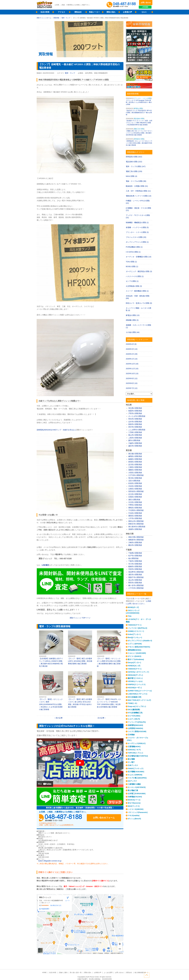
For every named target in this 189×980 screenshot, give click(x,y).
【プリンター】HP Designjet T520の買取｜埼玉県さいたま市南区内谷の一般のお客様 (139, 102)
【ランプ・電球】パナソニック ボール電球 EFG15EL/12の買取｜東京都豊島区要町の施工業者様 (109, 649)
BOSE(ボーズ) (133, 607)
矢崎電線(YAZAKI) (135, 797)
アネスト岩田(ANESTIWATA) (139, 647)
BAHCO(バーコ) (134, 800)
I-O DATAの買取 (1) (133, 252)
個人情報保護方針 (139, 973)
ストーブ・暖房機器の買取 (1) (137, 291)
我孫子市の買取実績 (136, 577)
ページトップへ (150, 975)
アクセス (61, 12)
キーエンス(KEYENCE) (137, 787)
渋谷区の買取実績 (135, 486)
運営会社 (128, 973)
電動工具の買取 (139, 129)
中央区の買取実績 (135, 513)
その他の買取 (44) (133, 332)
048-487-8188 (62, 818)
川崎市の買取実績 (135, 542)
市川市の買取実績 (135, 564)
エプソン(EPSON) (135, 644)
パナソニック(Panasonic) (138, 812)
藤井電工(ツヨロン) (135, 678)
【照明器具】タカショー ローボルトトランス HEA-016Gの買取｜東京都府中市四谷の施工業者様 (139, 143)
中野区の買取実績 (135, 505)
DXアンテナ (132, 781)
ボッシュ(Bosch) (134, 819)
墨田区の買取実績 (135, 516)
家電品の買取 (138, 108)
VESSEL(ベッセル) (135, 681)
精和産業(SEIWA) (135, 650)
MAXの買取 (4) (131, 176)
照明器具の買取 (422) (134, 157)
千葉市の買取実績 (135, 561)
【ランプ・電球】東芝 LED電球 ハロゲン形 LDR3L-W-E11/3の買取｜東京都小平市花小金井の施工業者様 (80, 690)
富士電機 (131, 759)
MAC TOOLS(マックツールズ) (139, 700)
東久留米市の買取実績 (137, 527)
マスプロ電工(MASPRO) (137, 778)
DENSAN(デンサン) (135, 675)
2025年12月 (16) (132, 364)
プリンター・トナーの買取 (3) (137, 232)
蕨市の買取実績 (134, 440)
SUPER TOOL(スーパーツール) (140, 691)
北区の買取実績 (134, 481)
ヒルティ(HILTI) (134, 719)
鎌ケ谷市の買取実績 (136, 585)
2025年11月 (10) (132, 369)
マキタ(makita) (134, 815)
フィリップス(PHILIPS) (137, 722)
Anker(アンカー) (134, 634)
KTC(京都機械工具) (135, 713)
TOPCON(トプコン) (135, 753)
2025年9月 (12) (132, 378)
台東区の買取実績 (135, 489)
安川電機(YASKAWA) (136, 772)
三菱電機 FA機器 (134, 784)
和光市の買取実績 (135, 419)
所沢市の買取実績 (135, 427)
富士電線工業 (133, 790)
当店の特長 (45, 12)
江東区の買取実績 (135, 467)
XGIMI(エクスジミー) (136, 631)
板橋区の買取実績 (135, 459)
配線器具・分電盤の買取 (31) (137, 186)
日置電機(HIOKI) (134, 747)
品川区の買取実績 (135, 465)
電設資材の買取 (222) (134, 162)
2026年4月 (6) (131, 344)
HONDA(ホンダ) (134, 666)
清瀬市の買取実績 (135, 529)
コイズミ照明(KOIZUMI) (137, 731)
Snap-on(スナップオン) (137, 706)
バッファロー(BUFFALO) (137, 628)
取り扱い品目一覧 (76, 973)
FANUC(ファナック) (136, 768)
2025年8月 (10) (132, 383)
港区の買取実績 (134, 500)
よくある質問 (108, 973)
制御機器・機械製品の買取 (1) (137, 222)
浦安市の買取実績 (135, 575)
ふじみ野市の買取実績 (137, 430)
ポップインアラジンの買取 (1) (137, 242)
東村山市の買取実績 (136, 521)
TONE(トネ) (132, 703)
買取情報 (56, 18)
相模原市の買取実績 (136, 540)
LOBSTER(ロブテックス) (138, 694)
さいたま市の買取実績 (137, 416)
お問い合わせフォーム (105, 818)
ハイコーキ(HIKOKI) (136, 809)
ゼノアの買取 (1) (132, 281)
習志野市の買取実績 (136, 572)
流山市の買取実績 (135, 580)
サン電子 (131, 762)
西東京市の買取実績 (136, 524)
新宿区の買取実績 (135, 462)
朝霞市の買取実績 (135, 411)
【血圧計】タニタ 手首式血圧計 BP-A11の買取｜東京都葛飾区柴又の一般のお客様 (139, 113)
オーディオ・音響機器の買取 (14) (139, 257)
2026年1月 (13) (132, 359)
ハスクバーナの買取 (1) (135, 276)
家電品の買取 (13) (133, 315)
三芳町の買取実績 (135, 432)
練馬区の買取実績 (135, 456)
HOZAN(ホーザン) (135, 688)
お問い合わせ (146, 3)
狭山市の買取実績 (135, 435)
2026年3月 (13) (132, 349)
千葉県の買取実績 (135, 553)
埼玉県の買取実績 (135, 408)
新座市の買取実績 (135, 424)
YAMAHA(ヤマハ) (135, 625)
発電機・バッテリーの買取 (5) (137, 227)
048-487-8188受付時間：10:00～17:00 (122, 5)
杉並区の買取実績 (135, 483)
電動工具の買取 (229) (134, 171)
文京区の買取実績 (135, 502)
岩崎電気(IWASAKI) (135, 725)
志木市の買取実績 (135, 422)
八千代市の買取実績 (136, 588)
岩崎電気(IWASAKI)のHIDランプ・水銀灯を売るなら (56, 430)
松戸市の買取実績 (135, 556)
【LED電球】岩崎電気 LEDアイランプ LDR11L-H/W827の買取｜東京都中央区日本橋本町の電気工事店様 (51, 649)
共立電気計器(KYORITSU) (138, 756)
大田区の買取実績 (135, 473)
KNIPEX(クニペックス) (137, 684)
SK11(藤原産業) (134, 710)
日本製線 (131, 735)
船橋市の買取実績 (135, 566)
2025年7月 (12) (132, 388)
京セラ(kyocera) (134, 803)
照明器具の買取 (139, 139)
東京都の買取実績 (135, 454)
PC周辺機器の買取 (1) (134, 247)
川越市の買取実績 (135, 443)
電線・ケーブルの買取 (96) (136, 181)
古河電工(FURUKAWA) (137, 794)
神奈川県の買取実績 (136, 537)
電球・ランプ (66, 18)
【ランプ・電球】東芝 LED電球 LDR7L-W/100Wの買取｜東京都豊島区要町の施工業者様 (80, 648)
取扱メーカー (94, 12)
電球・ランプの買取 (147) (136, 166)
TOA (130, 616)
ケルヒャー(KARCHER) (137, 653)
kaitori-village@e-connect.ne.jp (50, 861)
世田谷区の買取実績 (136, 491)
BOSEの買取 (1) (132, 266)
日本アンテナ (133, 765)
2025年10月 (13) (132, 374)
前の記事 (59, 718)
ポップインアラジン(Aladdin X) (140, 641)
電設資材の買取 (139, 119)
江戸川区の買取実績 (136, 475)
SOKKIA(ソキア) (134, 750)
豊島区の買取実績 (135, 508)
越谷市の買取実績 (135, 446)
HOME (45, 973)
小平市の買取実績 (135, 518)
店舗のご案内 (64, 973)
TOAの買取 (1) (131, 262)
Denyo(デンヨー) (134, 663)
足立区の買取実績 (135, 494)
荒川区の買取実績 (135, 478)
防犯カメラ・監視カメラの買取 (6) (139, 303)
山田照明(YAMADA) (135, 728)
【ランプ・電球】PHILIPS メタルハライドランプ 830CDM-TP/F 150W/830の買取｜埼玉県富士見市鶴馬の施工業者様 (109, 690)
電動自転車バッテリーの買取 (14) (139, 196)
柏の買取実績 (133, 558)
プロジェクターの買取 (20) (136, 237)
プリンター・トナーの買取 (143, 98)
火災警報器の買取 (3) (134, 286)
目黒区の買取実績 (135, 497)
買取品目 (78, 12)
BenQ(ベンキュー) (135, 637)
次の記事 (101, 718)
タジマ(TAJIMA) (134, 716)
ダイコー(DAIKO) (135, 656)
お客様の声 (127, 12)
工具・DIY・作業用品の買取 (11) (138, 191)
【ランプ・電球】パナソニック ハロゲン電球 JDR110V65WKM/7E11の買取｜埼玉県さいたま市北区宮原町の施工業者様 (51, 691)
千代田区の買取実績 (136, 510)
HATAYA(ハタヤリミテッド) (138, 672)
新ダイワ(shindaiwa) (136, 659)
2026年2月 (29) (132, 354)
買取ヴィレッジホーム (44, 18)
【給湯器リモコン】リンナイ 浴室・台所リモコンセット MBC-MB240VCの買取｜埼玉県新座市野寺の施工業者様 (139, 123)
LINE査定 (146, 7)
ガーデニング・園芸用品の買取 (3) (139, 271)
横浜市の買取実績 (135, 545)
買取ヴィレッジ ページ (80, 618)
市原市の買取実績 (135, 569)
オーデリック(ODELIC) (137, 743)
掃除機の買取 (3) (132, 320)
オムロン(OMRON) (135, 775)
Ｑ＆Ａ (144, 12)
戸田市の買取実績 (135, 413)
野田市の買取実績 (135, 583)
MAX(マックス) (134, 806)
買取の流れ (111, 12)
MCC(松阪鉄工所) (135, 697)
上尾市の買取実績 (135, 438)
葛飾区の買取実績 (135, 470)
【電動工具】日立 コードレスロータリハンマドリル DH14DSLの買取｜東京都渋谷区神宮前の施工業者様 (139, 133)
